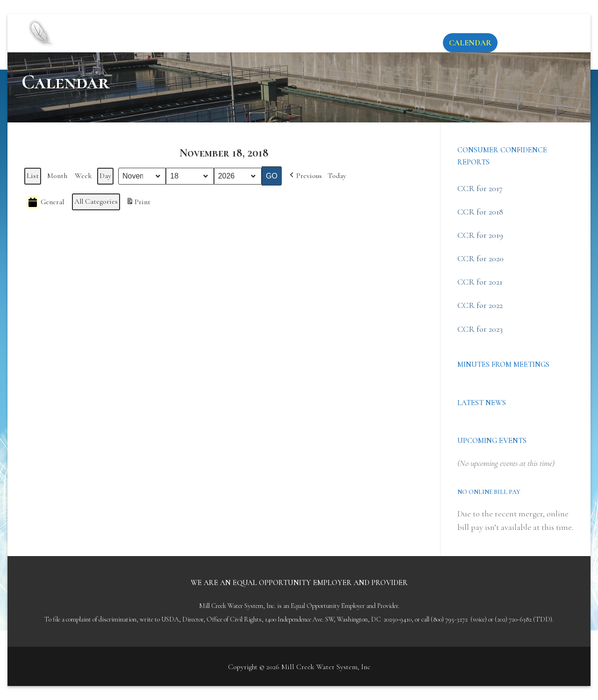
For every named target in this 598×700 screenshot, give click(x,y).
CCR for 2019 (480, 235)
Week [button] (83, 176)
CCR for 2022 (480, 305)
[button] (305, 176)
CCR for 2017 (480, 188)
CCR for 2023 (480, 329)
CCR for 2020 (481, 258)
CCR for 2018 (480, 212)
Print (138, 204)
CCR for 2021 (480, 282)
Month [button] (57, 176)
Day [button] (105, 176)
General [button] (45, 203)
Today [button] (337, 176)
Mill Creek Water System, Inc (211, 25)
